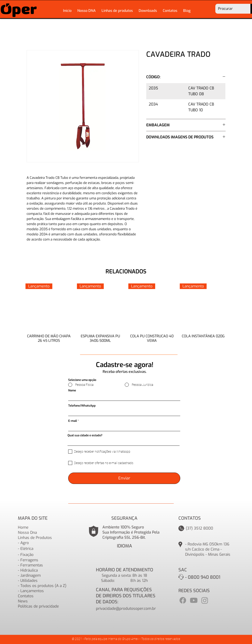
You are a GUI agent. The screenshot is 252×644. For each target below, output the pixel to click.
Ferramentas (32, 565)
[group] (126, 315)
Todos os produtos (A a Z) (43, 586)
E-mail (73, 421)
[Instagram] (205, 600)
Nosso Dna (27, 533)
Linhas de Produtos (35, 538)
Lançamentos (32, 591)
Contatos (26, 596)
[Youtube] (194, 600)
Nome (72, 390)
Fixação (27, 555)
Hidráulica (29, 570)
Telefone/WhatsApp (82, 406)
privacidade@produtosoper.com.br (126, 609)
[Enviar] (124, 478)
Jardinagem (31, 575)
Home (23, 527)
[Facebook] (183, 600)
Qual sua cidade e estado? (85, 435)
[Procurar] (230, 9)
